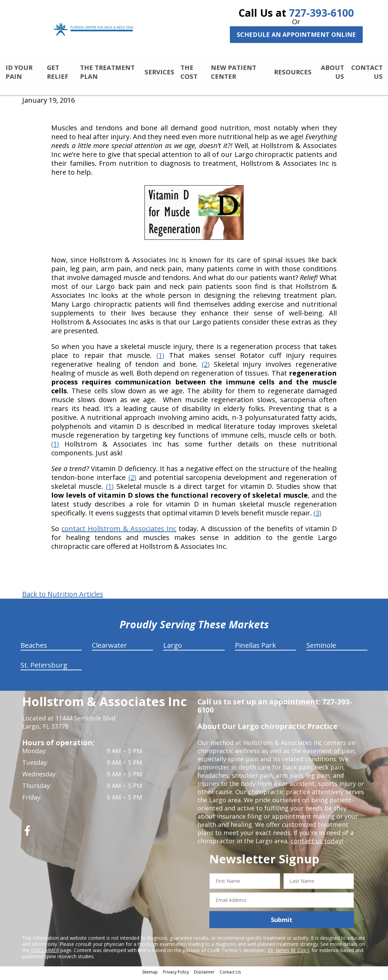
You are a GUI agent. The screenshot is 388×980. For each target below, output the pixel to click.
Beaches (34, 648)
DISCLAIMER (45, 953)
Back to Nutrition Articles (63, 597)
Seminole (321, 648)
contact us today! (316, 844)
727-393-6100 (321, 13)
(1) (160, 358)
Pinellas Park (255, 648)
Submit (282, 923)
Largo (173, 648)
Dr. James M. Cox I (288, 953)
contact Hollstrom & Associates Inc (119, 532)
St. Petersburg (44, 668)
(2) (206, 367)
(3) (317, 516)
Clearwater (109, 648)
